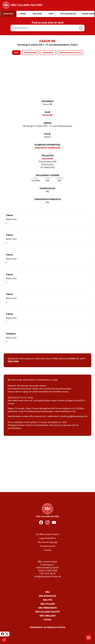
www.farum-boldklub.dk (48, 148)
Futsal (48, 620)
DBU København (47, 608)
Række (48, 123)
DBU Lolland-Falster (47, 612)
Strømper (59, 178)
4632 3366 (13, 362)
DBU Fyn (47, 600)
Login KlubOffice (48, 538)
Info (16, 53)
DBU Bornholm (47, 596)
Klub (48, 112)
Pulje (47, 134)
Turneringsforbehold (48, 200)
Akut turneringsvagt (48, 542)
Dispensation (47, 189)
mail (72, 359)
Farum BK (47, 115)
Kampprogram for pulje (70, 53)
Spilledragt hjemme (48, 176)
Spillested (48, 156)
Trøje (36, 178)
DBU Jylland (48, 604)
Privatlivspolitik (48, 546)
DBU (47, 592)
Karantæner (48, 53)
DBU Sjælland (47, 616)
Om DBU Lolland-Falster (47, 534)
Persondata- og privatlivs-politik (47, 628)
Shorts (48, 178)
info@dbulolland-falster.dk (47, 577)
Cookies (48, 550)
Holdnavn (47, 102)
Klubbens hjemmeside (47, 145)
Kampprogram (30, 53)
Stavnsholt (48, 159)
